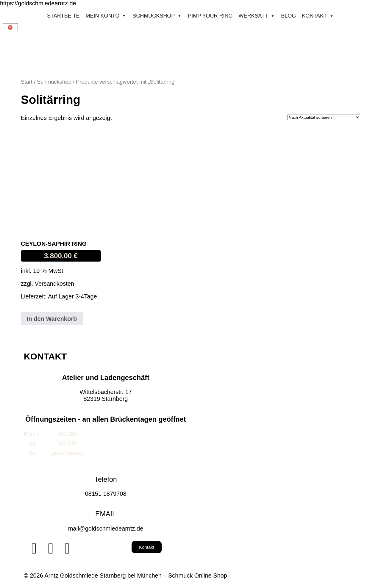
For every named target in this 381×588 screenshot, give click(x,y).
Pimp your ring (210, 16)
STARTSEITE (63, 16)
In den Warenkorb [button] (52, 319)
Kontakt (318, 16)
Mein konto (106, 16)
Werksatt (257, 16)
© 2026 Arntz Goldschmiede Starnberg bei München (93, 576)
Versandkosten (54, 284)
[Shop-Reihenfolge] (324, 117)
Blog (288, 16)
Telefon (106, 479)
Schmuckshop (157, 16)
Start (27, 82)
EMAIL (106, 514)
